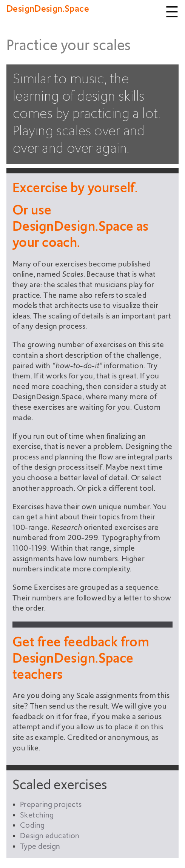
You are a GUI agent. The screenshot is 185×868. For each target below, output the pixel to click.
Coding (32, 825)
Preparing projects (51, 804)
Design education (50, 836)
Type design (40, 846)
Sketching (37, 815)
